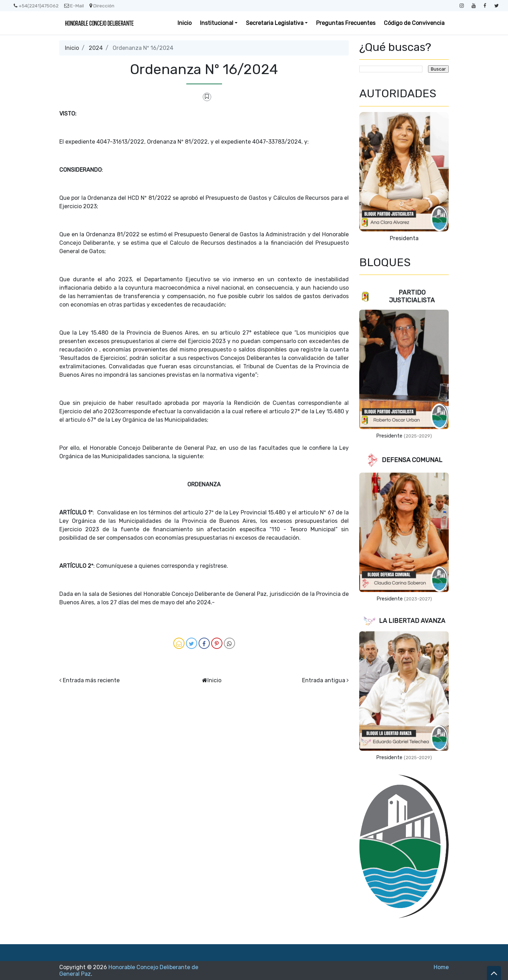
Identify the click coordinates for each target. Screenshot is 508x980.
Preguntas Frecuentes (346, 23)
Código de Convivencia (414, 23)
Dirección (102, 6)
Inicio (185, 23)
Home (441, 967)
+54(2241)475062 (36, 6)
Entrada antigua (324, 680)
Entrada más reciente (91, 680)
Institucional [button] (217, 23)
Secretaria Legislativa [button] (275, 23)
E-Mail (74, 6)
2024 (96, 48)
